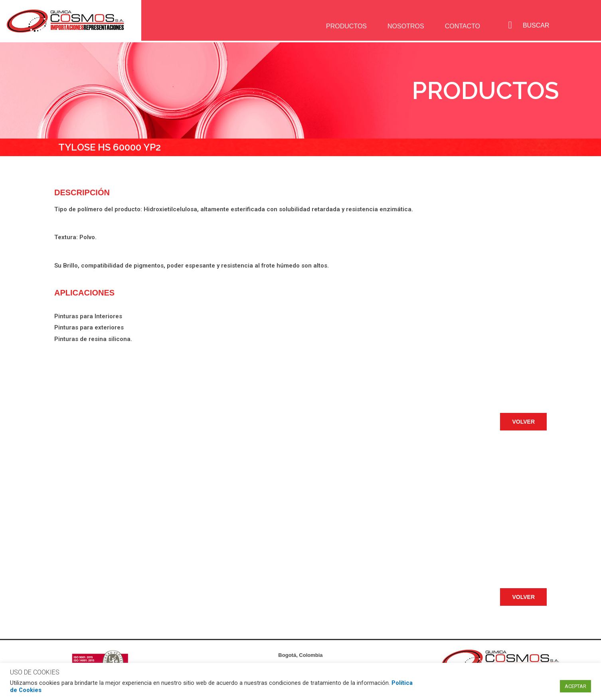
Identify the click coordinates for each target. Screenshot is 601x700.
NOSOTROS (404, 26)
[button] (523, 422)
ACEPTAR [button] (575, 686)
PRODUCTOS (344, 26)
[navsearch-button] (510, 25)
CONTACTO (461, 26)
